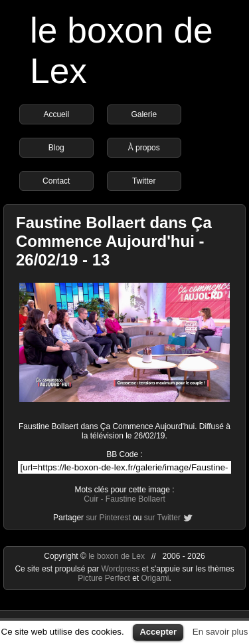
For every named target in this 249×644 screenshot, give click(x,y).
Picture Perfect (104, 578)
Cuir (91, 499)
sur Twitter (162, 518)
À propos (144, 148)
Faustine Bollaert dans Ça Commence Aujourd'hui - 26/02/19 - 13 (114, 241)
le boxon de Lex (117, 556)
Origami (155, 578)
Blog (56, 148)
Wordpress (121, 569)
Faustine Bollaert (135, 499)
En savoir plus (220, 632)
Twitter (144, 181)
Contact (56, 181)
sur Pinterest (108, 518)
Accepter (158, 632)
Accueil (56, 114)
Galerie (144, 114)
